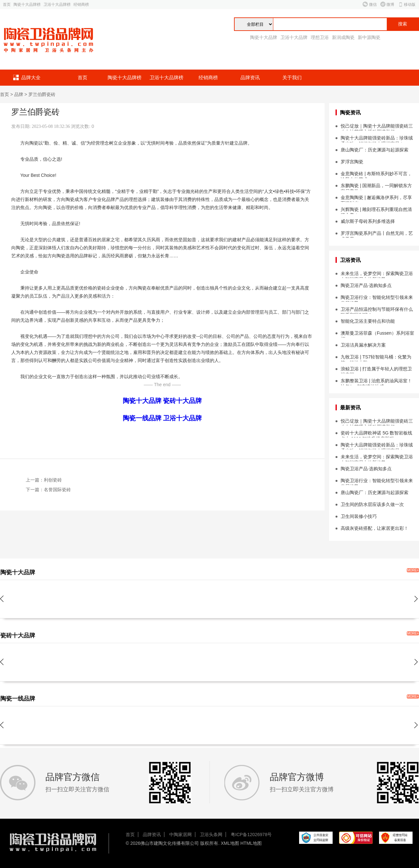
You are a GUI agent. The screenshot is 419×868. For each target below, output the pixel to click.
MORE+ (413, 570)
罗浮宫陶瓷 (352, 162)
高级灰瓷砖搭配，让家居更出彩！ (375, 528)
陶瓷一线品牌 (142, 418)
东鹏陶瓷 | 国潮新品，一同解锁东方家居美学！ (376, 186)
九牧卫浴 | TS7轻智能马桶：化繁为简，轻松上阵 (376, 358)
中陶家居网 (180, 835)
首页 (7, 5)
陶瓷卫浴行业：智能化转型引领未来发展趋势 (377, 298)
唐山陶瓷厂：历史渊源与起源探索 (375, 150)
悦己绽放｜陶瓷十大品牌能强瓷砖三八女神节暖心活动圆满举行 (377, 127)
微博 (390, 5)
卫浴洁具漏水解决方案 (363, 345)
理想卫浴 (320, 37)
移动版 (410, 5)
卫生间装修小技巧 (359, 516)
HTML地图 (251, 843)
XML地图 (230, 843)
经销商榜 (81, 5)
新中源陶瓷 (369, 37)
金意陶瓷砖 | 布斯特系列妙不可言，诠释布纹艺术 (376, 175)
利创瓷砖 (53, 480)
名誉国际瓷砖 (57, 490)
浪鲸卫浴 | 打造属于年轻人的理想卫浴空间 (376, 370)
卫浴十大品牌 (294, 37)
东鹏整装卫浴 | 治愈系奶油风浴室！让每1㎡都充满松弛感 (376, 382)
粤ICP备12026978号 (251, 835)
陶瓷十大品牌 (264, 37)
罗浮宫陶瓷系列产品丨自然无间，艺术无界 (377, 234)
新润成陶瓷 (343, 37)
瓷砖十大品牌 (182, 401)
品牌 (19, 94)
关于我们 (292, 77)
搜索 (403, 24)
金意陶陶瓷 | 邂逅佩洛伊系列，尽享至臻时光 (376, 198)
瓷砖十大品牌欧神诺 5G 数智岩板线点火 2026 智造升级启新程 (376, 434)
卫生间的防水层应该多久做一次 (372, 504)
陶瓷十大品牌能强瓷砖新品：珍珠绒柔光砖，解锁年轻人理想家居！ (377, 139)
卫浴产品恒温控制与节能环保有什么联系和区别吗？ (377, 310)
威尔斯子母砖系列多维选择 (368, 221)
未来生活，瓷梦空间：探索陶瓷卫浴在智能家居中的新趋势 (377, 274)
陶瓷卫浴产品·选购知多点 (366, 285)
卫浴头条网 (211, 835)
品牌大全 (31, 77)
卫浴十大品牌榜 (57, 5)
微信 (373, 5)
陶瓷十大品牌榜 (27, 5)
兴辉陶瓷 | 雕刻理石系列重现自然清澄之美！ (376, 210)
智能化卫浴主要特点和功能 (368, 321)
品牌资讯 (250, 77)
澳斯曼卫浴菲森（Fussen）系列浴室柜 (377, 334)
